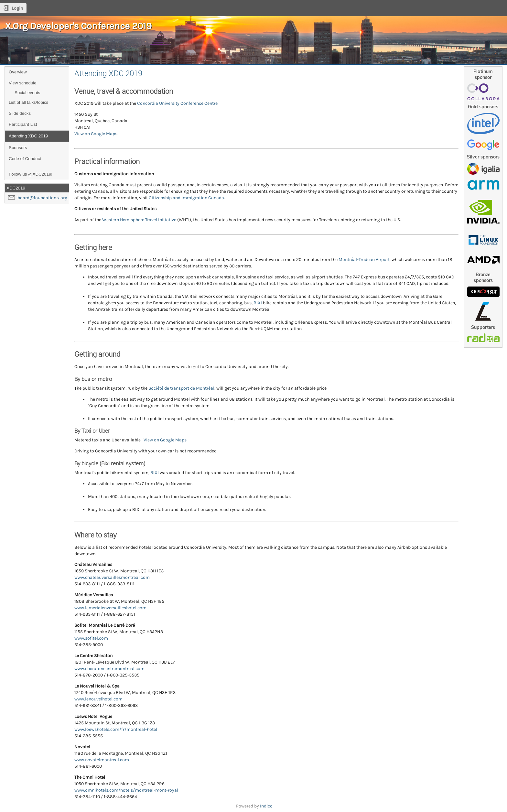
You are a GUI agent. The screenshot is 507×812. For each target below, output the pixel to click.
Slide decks (20, 113)
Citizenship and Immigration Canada (186, 198)
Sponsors (18, 148)
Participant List (23, 124)
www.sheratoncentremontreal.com (109, 669)
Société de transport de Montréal (181, 388)
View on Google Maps (96, 134)
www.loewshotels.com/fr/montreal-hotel (116, 729)
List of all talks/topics (28, 102)
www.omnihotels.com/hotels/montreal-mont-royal (126, 790)
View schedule (23, 83)
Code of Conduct (25, 159)
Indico (266, 806)
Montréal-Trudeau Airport (364, 260)
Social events (27, 93)
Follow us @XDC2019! (31, 174)
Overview (18, 72)
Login (17, 8)
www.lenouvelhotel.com (98, 699)
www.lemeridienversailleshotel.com (110, 608)
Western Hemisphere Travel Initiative (139, 220)
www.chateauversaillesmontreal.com (112, 577)
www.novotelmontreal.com (102, 760)
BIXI (258, 303)
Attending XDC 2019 (28, 136)
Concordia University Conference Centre (177, 103)
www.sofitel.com (91, 638)
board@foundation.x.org (42, 198)
